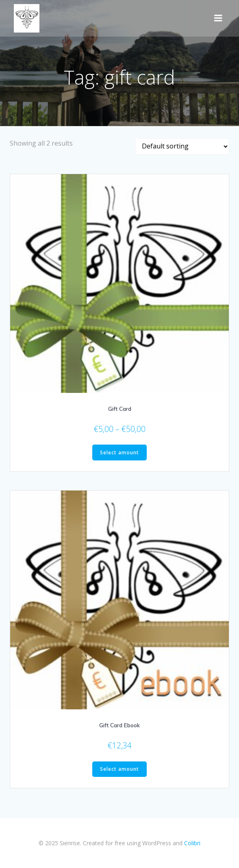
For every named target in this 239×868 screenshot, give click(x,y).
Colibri (192, 843)
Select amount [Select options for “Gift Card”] (119, 453)
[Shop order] (182, 146)
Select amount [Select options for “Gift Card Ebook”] (119, 769)
